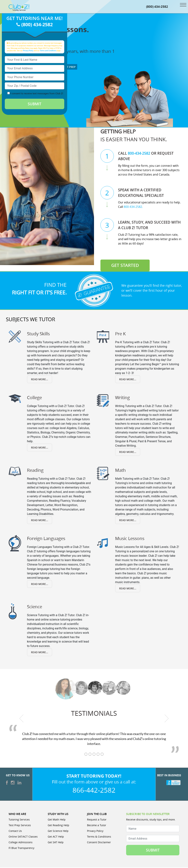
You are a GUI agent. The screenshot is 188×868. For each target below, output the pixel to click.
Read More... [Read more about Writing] (128, 452)
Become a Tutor (97, 826)
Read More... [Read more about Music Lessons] (128, 589)
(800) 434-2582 (157, 7)
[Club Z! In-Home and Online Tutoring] (19, 8)
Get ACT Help (56, 837)
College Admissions (21, 843)
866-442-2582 (94, 791)
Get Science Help (58, 831)
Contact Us (15, 831)
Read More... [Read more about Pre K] (128, 380)
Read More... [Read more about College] (40, 448)
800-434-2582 (139, 154)
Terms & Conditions (99, 837)
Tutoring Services (19, 820)
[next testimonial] (167, 719)
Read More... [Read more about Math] (128, 521)
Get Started (125, 266)
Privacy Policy (28, 51)
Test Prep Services (20, 826)
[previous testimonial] (21, 719)
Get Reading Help (58, 826)
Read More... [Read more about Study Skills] (40, 380)
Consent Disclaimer (99, 843)
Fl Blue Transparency (21, 848)
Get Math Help (57, 820)
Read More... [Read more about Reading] (40, 521)
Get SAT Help (56, 843)
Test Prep (68, 67)
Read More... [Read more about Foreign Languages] (40, 585)
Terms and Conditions (48, 51)
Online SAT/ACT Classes (23, 837)
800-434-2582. (133, 207)
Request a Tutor (97, 820)
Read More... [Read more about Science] (40, 653)
